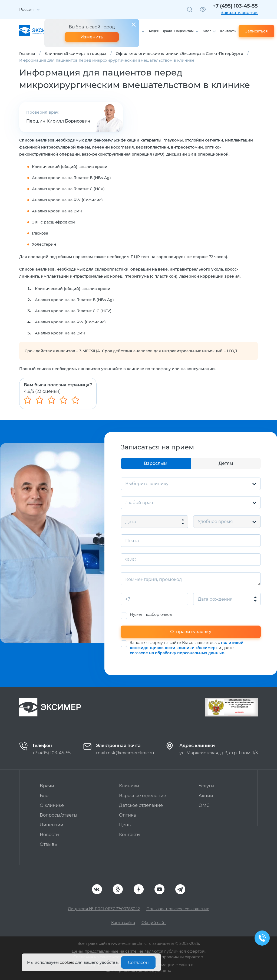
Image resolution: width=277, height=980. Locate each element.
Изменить (92, 37)
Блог (207, 31)
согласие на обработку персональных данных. (177, 653)
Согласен (138, 963)
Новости (49, 835)
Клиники (129, 786)
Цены (125, 825)
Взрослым (156, 463)
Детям (226, 463)
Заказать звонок (239, 13)
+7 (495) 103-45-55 (235, 6)
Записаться (256, 31)
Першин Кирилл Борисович (58, 121)
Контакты (228, 31)
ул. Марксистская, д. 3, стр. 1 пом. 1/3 (219, 753)
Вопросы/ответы (59, 815)
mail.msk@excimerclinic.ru (125, 753)
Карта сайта (123, 923)
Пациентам (184, 31)
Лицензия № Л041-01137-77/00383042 (104, 909)
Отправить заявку (191, 632)
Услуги (206, 786)
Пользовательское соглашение (178, 909)
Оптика (127, 815)
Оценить (240, 712)
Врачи (167, 31)
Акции (154, 31)
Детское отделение (141, 805)
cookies (67, 962)
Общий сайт (154, 923)
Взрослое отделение (143, 796)
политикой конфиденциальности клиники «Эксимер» (187, 645)
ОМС (204, 805)
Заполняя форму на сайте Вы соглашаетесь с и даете (187, 648)
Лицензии (52, 825)
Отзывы (49, 844)
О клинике (52, 805)
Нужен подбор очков (151, 615)
